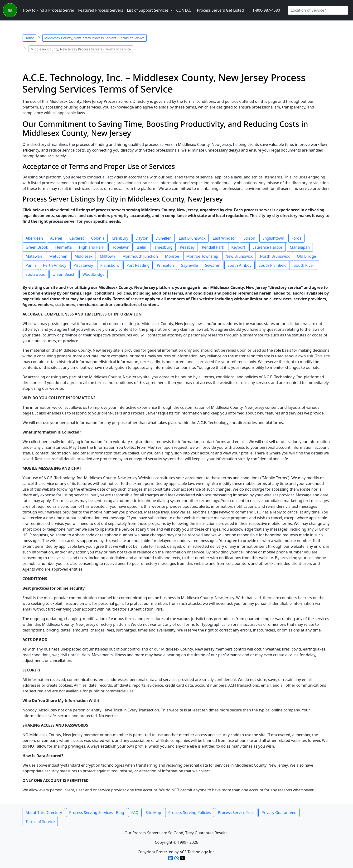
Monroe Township (202, 256)
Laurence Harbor (268, 247)
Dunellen (164, 238)
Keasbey (187, 247)
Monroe (172, 256)
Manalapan (300, 247)
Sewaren (213, 265)
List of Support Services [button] (148, 10)
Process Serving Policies (190, 813)
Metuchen (58, 256)
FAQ (135, 813)
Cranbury (120, 238)
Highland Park (92, 247)
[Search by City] (318, 10)
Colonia (98, 238)
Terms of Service (40, 822)
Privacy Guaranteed (279, 813)
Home (29, 38)
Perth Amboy (55, 265)
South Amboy (239, 265)
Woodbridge (94, 274)
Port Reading (138, 265)
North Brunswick (275, 256)
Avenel (56, 238)
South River (304, 265)
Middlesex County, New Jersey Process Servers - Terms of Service (95, 38)
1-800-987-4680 (266, 10)
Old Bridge (306, 256)
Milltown (108, 256)
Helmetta (63, 247)
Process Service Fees (236, 813)
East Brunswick (192, 238)
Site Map (153, 813)
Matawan (34, 256)
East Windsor (224, 238)
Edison (249, 238)
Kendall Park (213, 247)
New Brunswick (239, 256)
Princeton (165, 265)
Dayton (142, 238)
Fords (296, 238)
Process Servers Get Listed (220, 10)
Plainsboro (110, 265)
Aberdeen (34, 238)
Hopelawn (121, 247)
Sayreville (189, 265)
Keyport (238, 247)
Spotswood (36, 274)
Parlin (31, 265)
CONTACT (185, 10)
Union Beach (64, 274)
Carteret (77, 238)
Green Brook (37, 247)
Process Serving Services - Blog (97, 813)
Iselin (141, 247)
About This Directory (44, 813)
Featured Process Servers (101, 10)
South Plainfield (273, 265)
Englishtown (273, 238)
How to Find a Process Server (49, 10)
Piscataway (83, 265)
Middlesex (83, 256)
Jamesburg (163, 247)
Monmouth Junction (140, 256)
